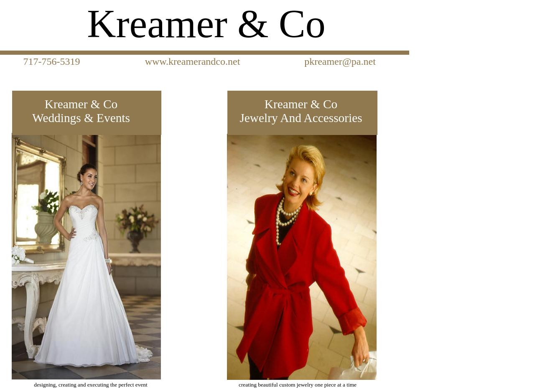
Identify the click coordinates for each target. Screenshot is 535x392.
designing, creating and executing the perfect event (90, 385)
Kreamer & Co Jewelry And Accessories (301, 111)
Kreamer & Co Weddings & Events (81, 111)
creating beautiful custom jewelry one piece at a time (298, 385)
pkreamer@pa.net (339, 61)
